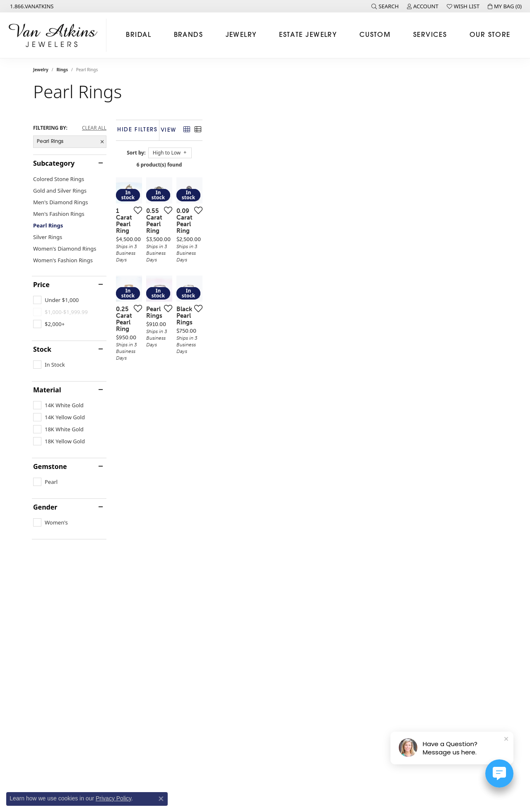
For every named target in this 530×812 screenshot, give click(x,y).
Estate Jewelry (308, 35)
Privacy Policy (113, 798)
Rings (62, 70)
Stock (42, 349)
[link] (31, 6)
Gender (45, 507)
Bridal (139, 35)
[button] (385, 6)
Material (47, 390)
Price (41, 285)
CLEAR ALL (94, 128)
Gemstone (50, 466)
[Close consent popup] (161, 799)
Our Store (490, 35)
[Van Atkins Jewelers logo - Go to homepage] (55, 35)
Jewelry (241, 35)
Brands (189, 35)
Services (430, 35)
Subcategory (54, 163)
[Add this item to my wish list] (234, 308)
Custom (375, 35)
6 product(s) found (306, 165)
